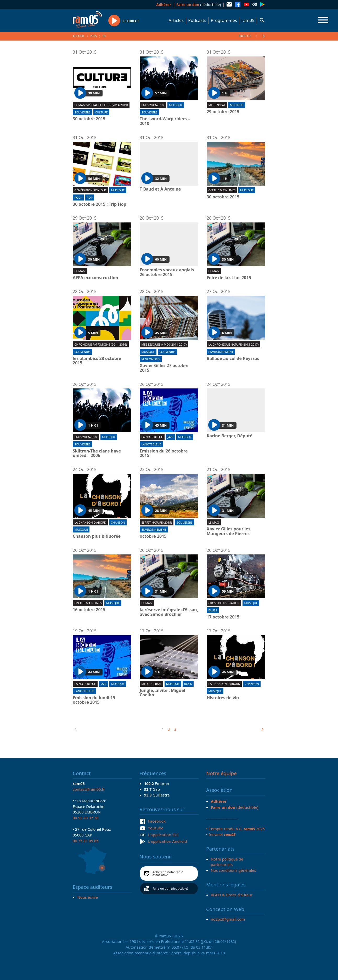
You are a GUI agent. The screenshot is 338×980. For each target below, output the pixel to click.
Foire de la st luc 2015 (229, 278)
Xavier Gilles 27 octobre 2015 (164, 368)
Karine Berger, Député (230, 436)
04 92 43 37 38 (86, 818)
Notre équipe (221, 773)
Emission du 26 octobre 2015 (164, 453)
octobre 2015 (153, 536)
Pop (90, 197)
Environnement (221, 352)
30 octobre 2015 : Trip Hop (100, 204)
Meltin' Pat (217, 105)
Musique (176, 105)
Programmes (224, 20)
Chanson (118, 522)
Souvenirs (82, 112)
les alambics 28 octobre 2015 (97, 361)
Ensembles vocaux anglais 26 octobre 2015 (167, 272)
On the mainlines (222, 190)
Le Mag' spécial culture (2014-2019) (101, 105)
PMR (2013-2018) (153, 105)
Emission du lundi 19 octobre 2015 (94, 700)
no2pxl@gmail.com (228, 919)
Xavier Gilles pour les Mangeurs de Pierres (229, 531)
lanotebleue (151, 444)
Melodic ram (151, 684)
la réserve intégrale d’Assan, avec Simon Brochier (169, 612)
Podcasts (197, 20)
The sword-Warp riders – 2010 (165, 121)
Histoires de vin (223, 698)
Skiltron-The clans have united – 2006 (97, 453)
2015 (93, 36)
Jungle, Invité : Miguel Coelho (162, 693)
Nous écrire (88, 897)
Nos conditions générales (233, 870)
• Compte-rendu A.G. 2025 (235, 829)
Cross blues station (224, 603)
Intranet (222, 834)
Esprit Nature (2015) (157, 522)
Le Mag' (80, 271)
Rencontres (151, 359)
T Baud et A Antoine (160, 189)
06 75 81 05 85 (86, 841)
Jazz (170, 437)
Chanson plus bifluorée (97, 536)
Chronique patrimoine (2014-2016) (101, 344)
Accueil (79, 36)
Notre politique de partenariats (227, 862)
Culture (101, 112)
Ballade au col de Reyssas (233, 359)
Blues (213, 610)
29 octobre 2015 (223, 112)
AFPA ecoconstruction (95, 278)
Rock (78, 197)
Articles (176, 20)
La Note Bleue (152, 437)
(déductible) (199, 5)
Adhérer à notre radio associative (168, 873)
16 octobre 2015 (89, 610)
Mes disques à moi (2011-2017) (164, 344)
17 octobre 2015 (223, 617)
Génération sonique (90, 190)
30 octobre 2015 (89, 119)
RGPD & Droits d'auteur (232, 895)
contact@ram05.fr (89, 789)
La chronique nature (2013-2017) (233, 344)
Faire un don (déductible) (170, 888)
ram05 (248, 20)
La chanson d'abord (90, 522)
